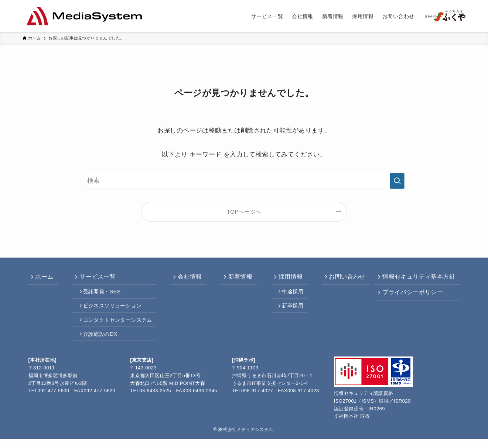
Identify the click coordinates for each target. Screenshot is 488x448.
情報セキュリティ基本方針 (418, 278)
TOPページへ (244, 212)
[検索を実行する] (397, 181)
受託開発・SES (103, 294)
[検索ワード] (244, 181)
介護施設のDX (101, 342)
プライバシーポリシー (412, 295)
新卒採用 (290, 310)
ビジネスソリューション (113, 310)
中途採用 (290, 294)
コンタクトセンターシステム (119, 326)
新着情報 (238, 278)
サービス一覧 (98, 278)
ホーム (46, 278)
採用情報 (287, 278)
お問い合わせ (342, 278)
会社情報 (190, 278)
